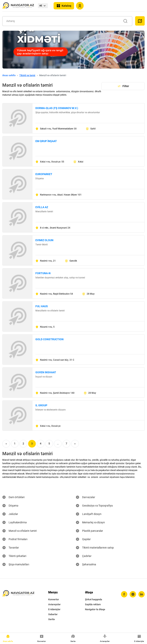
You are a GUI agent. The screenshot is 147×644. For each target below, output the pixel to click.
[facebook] (124, 594)
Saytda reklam (93, 604)
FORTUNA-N (43, 273)
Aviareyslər (54, 604)
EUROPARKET (44, 174)
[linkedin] (141, 594)
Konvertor (54, 599)
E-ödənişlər (54, 609)
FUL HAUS (42, 306)
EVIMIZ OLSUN (44, 240)
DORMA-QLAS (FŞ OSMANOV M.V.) (57, 108)
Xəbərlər (53, 614)
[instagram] (133, 594)
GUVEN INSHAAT (46, 372)
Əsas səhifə (9, 75)
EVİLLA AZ (42, 207)
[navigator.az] (18, 594)
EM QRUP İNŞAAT (46, 141)
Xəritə (51, 619)
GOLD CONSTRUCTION (49, 339)
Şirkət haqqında (94, 599)
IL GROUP (41, 405)
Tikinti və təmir (27, 75)
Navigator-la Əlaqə (95, 609)
